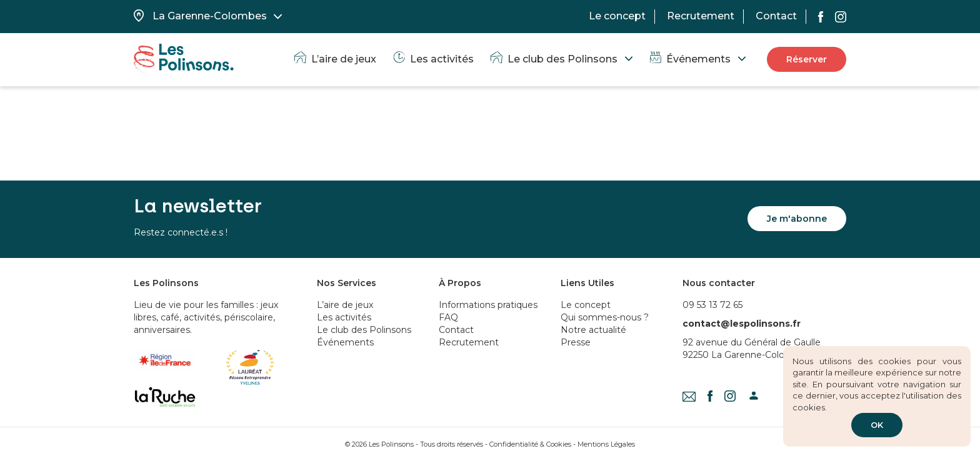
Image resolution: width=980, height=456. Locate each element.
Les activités (432, 59)
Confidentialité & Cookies (530, 444)
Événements (689, 59)
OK (877, 425)
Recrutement (701, 16)
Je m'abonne (797, 219)
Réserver (807, 59)
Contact (776, 16)
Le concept (617, 16)
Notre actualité (593, 330)
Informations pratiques (488, 305)
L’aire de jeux (334, 59)
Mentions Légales (606, 444)
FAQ (448, 317)
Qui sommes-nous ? (605, 317)
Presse (576, 342)
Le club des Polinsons (553, 59)
